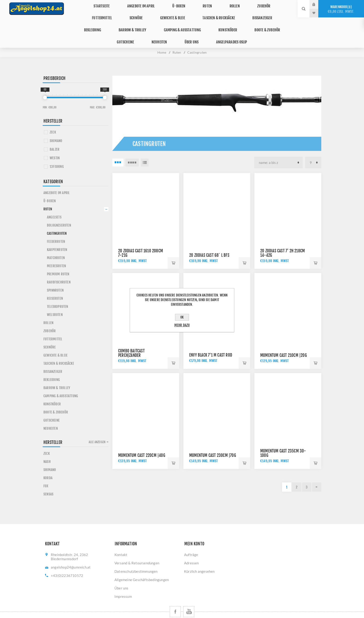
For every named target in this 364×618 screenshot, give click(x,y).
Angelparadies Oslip (182, 30)
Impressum (123, 583)
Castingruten (57, 220)
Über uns (272, 21)
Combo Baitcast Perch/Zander (131, 340)
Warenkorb (341, 9)
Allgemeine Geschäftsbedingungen (142, 566)
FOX (46, 473)
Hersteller (53, 107)
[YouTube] (189, 598)
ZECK (53, 119)
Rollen (199, 4)
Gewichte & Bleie (106, 13)
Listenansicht (145, 149)
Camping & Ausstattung (104, 21)
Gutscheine (216, 21)
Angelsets (54, 204)
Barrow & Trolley (257, 13)
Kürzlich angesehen (199, 558)
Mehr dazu (182, 325)
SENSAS (48, 481)
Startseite (84, 4)
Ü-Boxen (153, 4)
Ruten (177, 4)
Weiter (317, 474)
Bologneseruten (59, 212)
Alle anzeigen (97, 429)
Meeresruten (56, 252)
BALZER (55, 136)
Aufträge (191, 541)
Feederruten (56, 228)
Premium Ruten (58, 261)
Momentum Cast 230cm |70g (213, 442)
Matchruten (56, 244)
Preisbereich (54, 65)
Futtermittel (252, 4)
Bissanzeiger (189, 13)
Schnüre (281, 4)
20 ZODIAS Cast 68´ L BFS (209, 242)
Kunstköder (145, 21)
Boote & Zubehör (181, 21)
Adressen (192, 550)
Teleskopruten (58, 293)
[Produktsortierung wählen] (278, 149)
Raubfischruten (59, 269)
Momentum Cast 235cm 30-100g (283, 440)
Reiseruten (55, 285)
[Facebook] (175, 598)
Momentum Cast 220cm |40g (142, 442)
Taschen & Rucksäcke (149, 13)
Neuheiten (245, 21)
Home (162, 39)
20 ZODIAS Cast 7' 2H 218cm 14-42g (283, 240)
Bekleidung (221, 13)
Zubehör (223, 4)
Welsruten (55, 301)
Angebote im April (119, 4)
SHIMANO (56, 127)
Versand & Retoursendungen (137, 550)
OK (182, 317)
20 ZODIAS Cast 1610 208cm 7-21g (141, 240)
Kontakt (121, 541)
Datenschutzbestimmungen (136, 558)
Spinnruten (55, 277)
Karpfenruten (57, 236)
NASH (47, 448)
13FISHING (57, 153)
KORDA (48, 464)
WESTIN (55, 145)
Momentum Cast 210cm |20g (284, 342)
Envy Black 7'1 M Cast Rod (211, 342)
